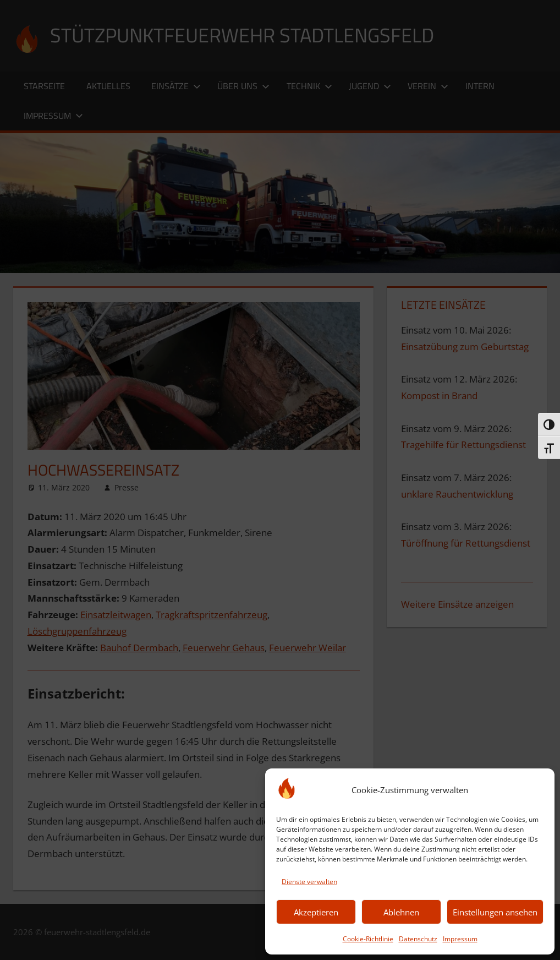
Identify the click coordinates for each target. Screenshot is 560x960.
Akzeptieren (316, 912)
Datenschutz (418, 939)
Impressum (460, 939)
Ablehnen (401, 912)
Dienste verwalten (309, 882)
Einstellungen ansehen (495, 912)
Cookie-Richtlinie (368, 939)
